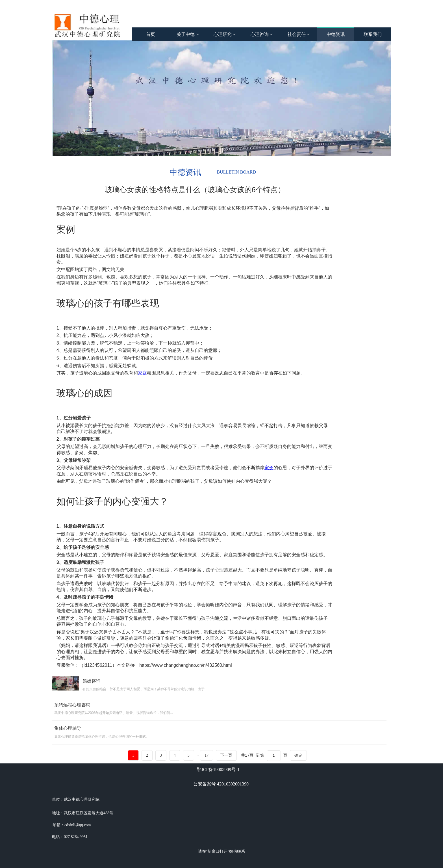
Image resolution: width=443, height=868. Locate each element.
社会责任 (299, 34)
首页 (151, 34)
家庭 (142, 373)
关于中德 (188, 34)
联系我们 (373, 34)
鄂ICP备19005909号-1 (218, 769)
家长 (269, 468)
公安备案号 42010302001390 (221, 784)
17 (207, 755)
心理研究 (225, 34)
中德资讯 (336, 34)
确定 (298, 755)
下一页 (226, 755)
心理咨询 (262, 34)
